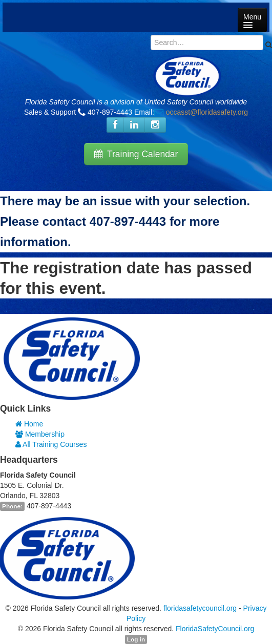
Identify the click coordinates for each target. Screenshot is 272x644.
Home (29, 424)
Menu (252, 20)
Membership (40, 434)
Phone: (12, 506)
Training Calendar (136, 154)
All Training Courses (51, 444)
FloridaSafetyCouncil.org (215, 629)
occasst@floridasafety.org (207, 112)
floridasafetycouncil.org (200, 608)
